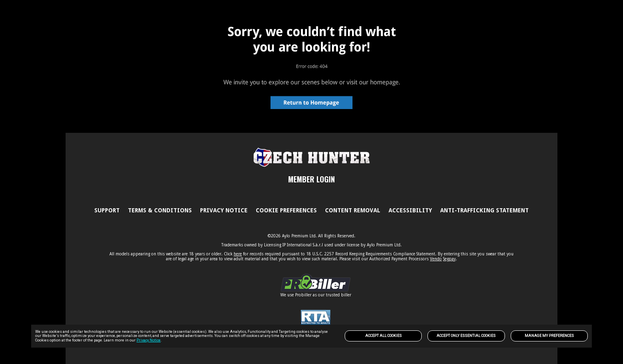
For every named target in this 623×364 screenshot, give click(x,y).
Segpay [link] (449, 259)
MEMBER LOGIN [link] (311, 179)
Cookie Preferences (286, 210)
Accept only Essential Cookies (466, 336)
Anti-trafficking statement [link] (484, 210)
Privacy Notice (149, 340)
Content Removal (353, 210)
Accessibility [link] (410, 210)
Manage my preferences (549, 336)
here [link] (238, 254)
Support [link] (107, 210)
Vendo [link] (436, 259)
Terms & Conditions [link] (160, 210)
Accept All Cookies (383, 336)
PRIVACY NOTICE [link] (224, 210)
